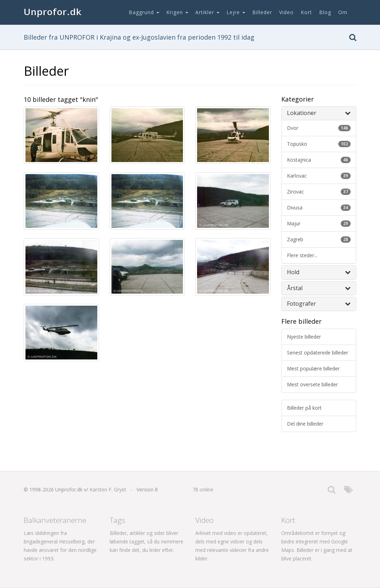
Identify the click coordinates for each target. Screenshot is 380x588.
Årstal (319, 288)
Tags (117, 520)
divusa (319, 207)
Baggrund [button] (144, 12)
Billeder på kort (304, 408)
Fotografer (319, 304)
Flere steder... (302, 255)
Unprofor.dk (53, 12)
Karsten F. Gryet (108, 489)
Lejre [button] (236, 12)
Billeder (262, 12)
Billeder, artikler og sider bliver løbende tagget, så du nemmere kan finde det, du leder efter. (146, 541)
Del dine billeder (305, 424)
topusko (319, 144)
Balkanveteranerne (55, 520)
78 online (203, 489)
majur (319, 223)
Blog (325, 12)
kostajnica (319, 160)
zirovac (319, 192)
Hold (319, 272)
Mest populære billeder (313, 368)
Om (343, 12)
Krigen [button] (177, 12)
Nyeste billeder (304, 337)
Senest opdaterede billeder (318, 353)
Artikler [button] (207, 12)
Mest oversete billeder (312, 384)
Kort (306, 12)
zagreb (319, 239)
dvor (319, 128)
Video (286, 12)
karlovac (319, 176)
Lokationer (319, 113)
